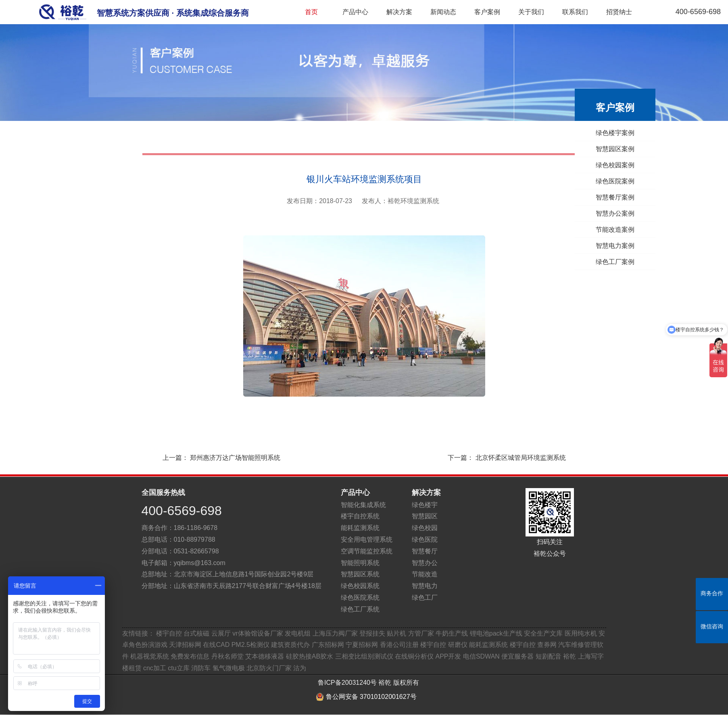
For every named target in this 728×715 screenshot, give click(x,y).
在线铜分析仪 (414, 656)
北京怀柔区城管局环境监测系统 (521, 458)
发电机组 (298, 633)
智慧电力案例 (617, 246)
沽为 (300, 668)
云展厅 (221, 633)
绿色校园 (425, 528)
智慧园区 (425, 516)
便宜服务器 (517, 656)
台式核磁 (196, 633)
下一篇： (515, 458)
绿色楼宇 (425, 505)
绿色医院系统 (360, 598)
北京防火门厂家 (269, 668)
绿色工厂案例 (617, 262)
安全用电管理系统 (367, 539)
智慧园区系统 (360, 574)
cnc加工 (155, 668)
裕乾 (569, 656)
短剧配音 (549, 656)
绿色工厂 (425, 598)
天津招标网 (185, 645)
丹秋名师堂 (227, 656)
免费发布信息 (190, 656)
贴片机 (396, 633)
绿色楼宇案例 (617, 133)
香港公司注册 (399, 645)
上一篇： (213, 458)
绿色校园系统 (360, 586)
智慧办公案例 (617, 213)
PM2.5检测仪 (250, 645)
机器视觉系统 (150, 656)
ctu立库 (178, 668)
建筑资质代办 (291, 645)
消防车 (201, 668)
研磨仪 (458, 645)
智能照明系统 (360, 563)
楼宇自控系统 (360, 516)
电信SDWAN (481, 656)
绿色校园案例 (617, 165)
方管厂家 (421, 633)
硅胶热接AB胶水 (310, 656)
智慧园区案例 (617, 149)
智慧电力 (425, 586)
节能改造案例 (617, 230)
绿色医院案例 (617, 181)
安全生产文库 (543, 633)
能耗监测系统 (360, 528)
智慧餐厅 (425, 551)
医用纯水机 (581, 633)
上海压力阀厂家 (335, 633)
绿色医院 (425, 539)
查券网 (547, 645)
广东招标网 (328, 645)
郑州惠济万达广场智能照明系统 (235, 458)
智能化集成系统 (363, 505)
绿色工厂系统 (360, 609)
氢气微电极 (229, 668)
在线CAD (216, 645)
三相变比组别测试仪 (364, 656)
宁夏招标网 (362, 645)
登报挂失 (372, 633)
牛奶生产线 (452, 633)
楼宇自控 (169, 633)
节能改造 (425, 574)
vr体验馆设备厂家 (258, 633)
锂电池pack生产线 (496, 633)
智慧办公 (425, 563)
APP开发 (448, 656)
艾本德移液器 (265, 656)
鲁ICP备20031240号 (347, 683)
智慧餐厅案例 (617, 197)
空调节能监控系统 (367, 551)
